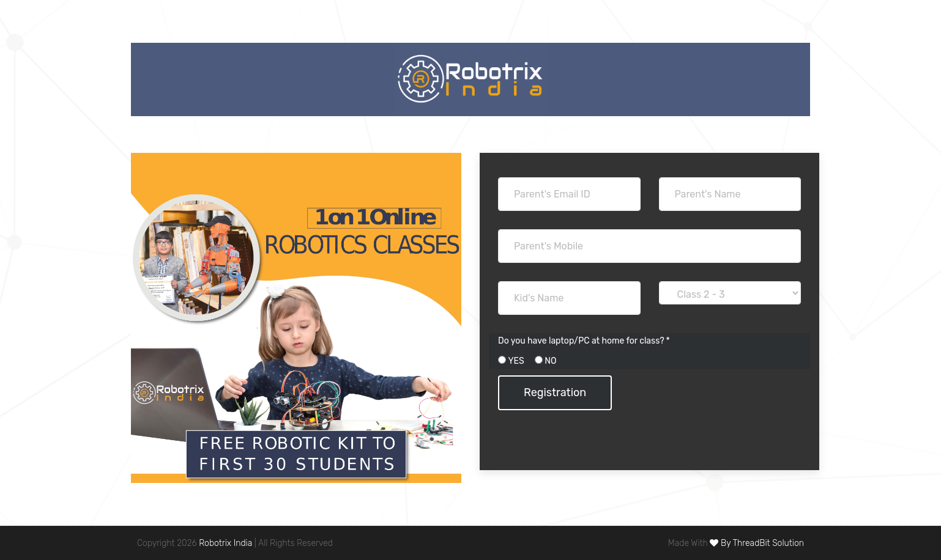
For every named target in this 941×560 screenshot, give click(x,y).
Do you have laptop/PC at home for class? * (584, 341)
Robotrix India (225, 543)
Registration (555, 392)
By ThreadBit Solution (757, 543)
